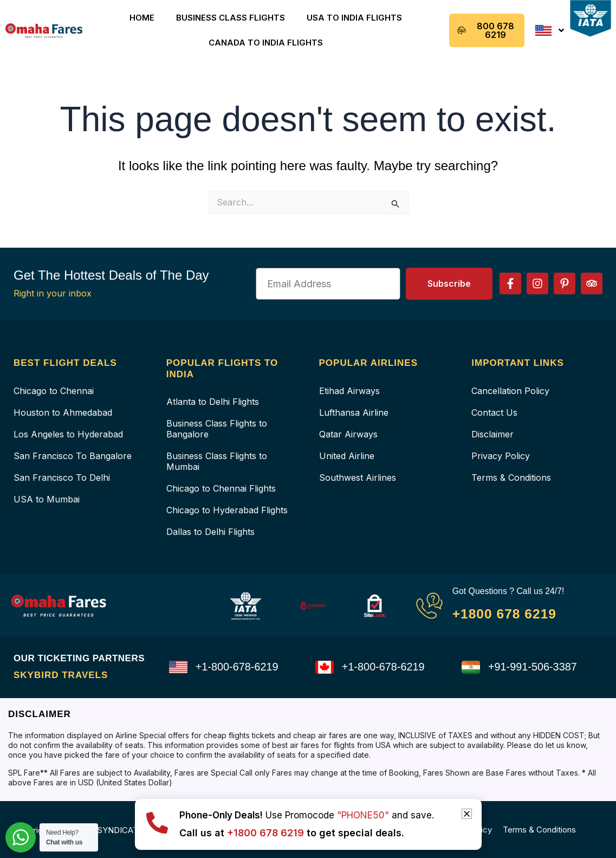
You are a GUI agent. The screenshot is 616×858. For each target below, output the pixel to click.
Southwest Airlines (358, 478)
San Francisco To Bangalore (73, 456)
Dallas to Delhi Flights (210, 532)
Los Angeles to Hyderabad (68, 434)
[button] (467, 814)
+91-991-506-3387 (533, 667)
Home (142, 18)
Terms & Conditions (511, 478)
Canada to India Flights (266, 43)
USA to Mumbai (47, 499)
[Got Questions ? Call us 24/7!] (429, 605)
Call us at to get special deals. (293, 833)
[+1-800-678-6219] (178, 667)
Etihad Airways (349, 391)
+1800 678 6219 (505, 613)
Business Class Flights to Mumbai (217, 461)
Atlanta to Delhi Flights (213, 402)
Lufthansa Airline (354, 412)
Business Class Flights (231, 18)
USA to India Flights (354, 18)
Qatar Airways (348, 434)
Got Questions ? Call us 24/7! (509, 591)
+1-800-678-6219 (237, 667)
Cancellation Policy (510, 391)
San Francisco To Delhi (62, 478)
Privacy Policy (501, 456)
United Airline (347, 456)
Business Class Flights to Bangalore (217, 429)
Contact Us (494, 412)
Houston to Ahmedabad (63, 412)
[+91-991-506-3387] (471, 667)
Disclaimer (492, 434)
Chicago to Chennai (54, 391)
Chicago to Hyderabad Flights (227, 510)
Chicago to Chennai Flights (221, 488)
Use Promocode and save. (307, 815)
